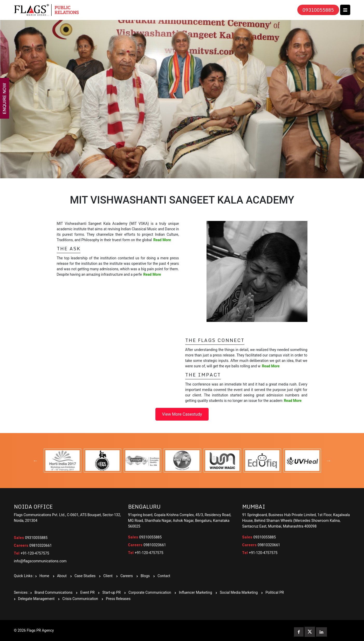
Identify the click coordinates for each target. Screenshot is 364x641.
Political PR (275, 592)
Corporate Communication (150, 592)
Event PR (87, 592)
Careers (127, 576)
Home (44, 576)
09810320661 (33, 545)
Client (108, 576)
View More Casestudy (182, 414)
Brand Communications (53, 592)
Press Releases (118, 599)
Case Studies (85, 576)
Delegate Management (36, 599)
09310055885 (318, 10)
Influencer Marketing (195, 592)
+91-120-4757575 (32, 553)
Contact (164, 576)
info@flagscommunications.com (40, 561)
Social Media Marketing (239, 592)
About (62, 576)
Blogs (145, 576)
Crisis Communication (80, 599)
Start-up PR (111, 592)
